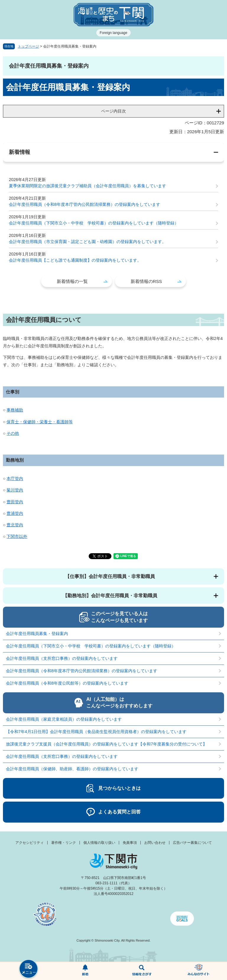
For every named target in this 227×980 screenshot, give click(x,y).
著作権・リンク (64, 843)
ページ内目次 (113, 111)
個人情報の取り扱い (99, 843)
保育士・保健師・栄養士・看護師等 (40, 422)
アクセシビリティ (30, 843)
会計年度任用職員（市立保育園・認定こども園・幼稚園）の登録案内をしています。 (87, 242)
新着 (85, 971)
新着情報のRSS (146, 281)
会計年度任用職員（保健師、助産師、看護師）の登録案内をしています (72, 769)
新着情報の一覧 (72, 281)
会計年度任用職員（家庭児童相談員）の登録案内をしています (64, 719)
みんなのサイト (199, 971)
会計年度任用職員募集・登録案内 (37, 634)
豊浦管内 (15, 513)
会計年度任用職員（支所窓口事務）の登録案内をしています (62, 658)
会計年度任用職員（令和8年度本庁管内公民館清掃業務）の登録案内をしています (85, 204)
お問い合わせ (155, 843)
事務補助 (15, 410)
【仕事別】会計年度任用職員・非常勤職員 (110, 576)
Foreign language (113, 33)
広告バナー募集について (192, 843)
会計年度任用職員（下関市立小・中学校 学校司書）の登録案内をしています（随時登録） (94, 223)
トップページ (28, 46)
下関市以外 (17, 536)
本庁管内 (15, 478)
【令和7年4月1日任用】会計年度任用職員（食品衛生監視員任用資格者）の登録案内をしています (96, 732)
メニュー (28, 970)
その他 (13, 433)
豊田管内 (15, 502)
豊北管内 (15, 525)
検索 (142, 971)
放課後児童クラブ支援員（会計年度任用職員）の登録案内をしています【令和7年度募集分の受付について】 (106, 744)
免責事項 (130, 843)
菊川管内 (15, 490)
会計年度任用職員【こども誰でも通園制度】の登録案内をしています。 (75, 260)
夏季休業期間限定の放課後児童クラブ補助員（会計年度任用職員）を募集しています (87, 186)
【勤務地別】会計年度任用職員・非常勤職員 (110, 596)
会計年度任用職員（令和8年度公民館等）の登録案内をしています (67, 683)
